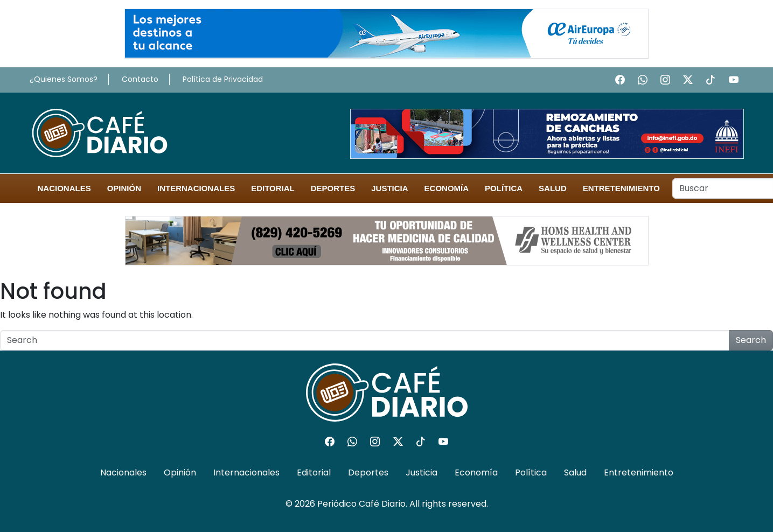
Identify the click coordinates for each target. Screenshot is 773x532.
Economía (447, 188)
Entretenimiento (621, 188)
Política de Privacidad (223, 79)
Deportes (333, 188)
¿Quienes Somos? (64, 79)
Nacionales (64, 188)
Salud (553, 188)
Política (504, 188)
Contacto (140, 79)
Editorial (273, 188)
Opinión (124, 188)
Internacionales (196, 188)
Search (751, 340)
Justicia (389, 188)
